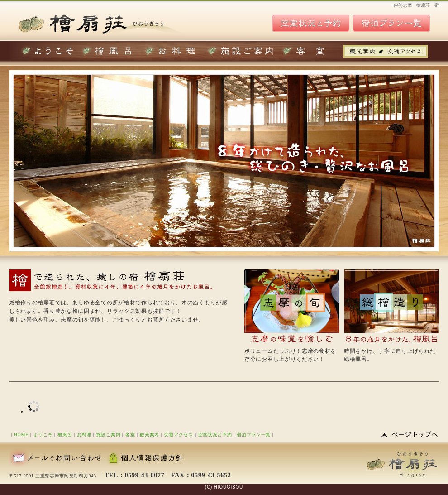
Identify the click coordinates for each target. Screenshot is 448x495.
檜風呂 (65, 435)
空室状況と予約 (215, 435)
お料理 (84, 435)
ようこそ (43, 435)
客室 (130, 435)
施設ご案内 (109, 435)
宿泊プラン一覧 (254, 435)
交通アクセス (179, 435)
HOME (21, 435)
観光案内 (150, 435)
